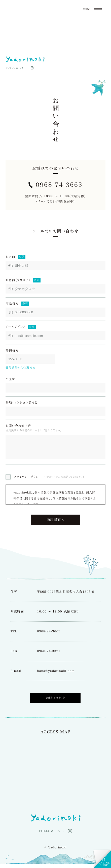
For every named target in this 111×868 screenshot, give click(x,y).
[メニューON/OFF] (92, 10)
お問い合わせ (56, 702)
